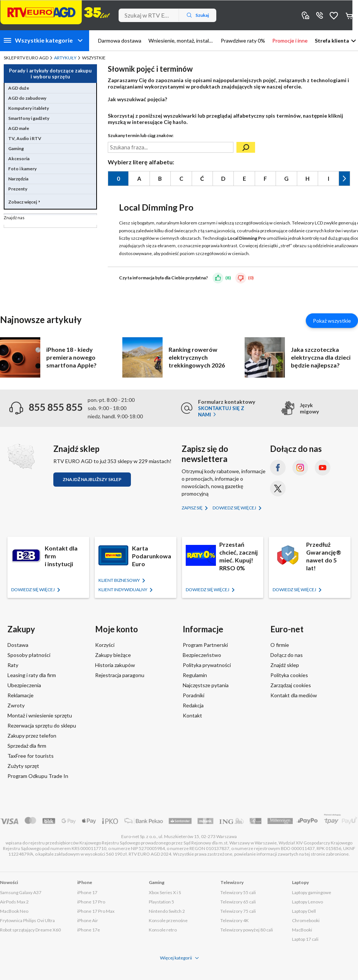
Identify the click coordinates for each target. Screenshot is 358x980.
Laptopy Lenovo (307, 902)
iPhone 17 (87, 892)
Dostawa (18, 645)
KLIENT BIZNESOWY (120, 580)
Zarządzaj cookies (291, 685)
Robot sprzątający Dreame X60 (30, 930)
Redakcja (193, 705)
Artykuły (65, 58)
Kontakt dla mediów (294, 695)
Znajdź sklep (285, 665)
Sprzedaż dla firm (27, 746)
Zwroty (16, 705)
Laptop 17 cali (305, 939)
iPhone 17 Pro (91, 902)
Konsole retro (163, 930)
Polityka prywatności (207, 665)
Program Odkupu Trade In (38, 776)
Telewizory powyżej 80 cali (247, 930)
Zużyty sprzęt (23, 766)
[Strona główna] (55, 12)
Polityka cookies (289, 675)
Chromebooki (306, 920)
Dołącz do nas (287, 655)
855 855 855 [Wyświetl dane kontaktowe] (320, 15)
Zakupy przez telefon (32, 736)
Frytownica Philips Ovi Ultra (27, 920)
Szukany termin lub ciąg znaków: (141, 135)
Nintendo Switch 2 (167, 911)
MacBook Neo (14, 911)
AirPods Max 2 (14, 902)
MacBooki (302, 930)
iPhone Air (88, 920)
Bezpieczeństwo (202, 655)
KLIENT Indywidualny (123, 590)
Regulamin (195, 675)
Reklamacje (21, 695)
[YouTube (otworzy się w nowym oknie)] (323, 468)
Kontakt (192, 715)
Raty (13, 665)
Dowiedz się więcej (235, 508)
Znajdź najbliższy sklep (92, 479)
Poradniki (194, 695)
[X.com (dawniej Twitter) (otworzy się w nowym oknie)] (278, 489)
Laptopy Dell (304, 911)
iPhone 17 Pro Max (96, 911)
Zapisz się (192, 508)
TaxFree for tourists (31, 756)
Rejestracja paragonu (120, 675)
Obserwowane (334, 15)
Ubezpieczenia (24, 685)
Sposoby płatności (29, 655)
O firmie (280, 645)
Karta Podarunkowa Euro (152, 556)
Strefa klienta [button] (332, 41)
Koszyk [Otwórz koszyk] (350, 15)
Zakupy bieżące (113, 655)
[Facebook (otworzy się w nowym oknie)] (278, 468)
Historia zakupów (115, 665)
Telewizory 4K (235, 920)
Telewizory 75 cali (238, 911)
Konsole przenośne (168, 920)
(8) (228, 278)
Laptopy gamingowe (312, 892)
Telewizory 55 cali (238, 892)
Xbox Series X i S (165, 892)
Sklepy (305, 15)
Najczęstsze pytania (206, 685)
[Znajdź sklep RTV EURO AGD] (21, 457)
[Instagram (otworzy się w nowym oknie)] (300, 468)
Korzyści (105, 645)
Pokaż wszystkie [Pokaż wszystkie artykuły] (332, 321)
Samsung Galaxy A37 (21, 892)
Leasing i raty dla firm (32, 675)
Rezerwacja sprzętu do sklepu (42, 725)
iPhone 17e (89, 930)
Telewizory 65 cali (238, 902)
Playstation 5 (161, 902)
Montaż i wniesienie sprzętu (40, 715)
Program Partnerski (205, 645)
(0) (251, 278)
